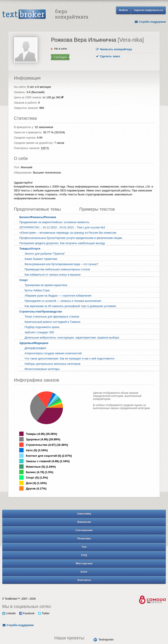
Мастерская (84, 563)
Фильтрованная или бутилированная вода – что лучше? (61, 264)
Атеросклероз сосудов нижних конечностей (53, 353)
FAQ (84, 555)
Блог (84, 572)
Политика (84, 538)
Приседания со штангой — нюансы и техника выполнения (63, 301)
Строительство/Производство (41, 312)
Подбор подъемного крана (42, 327)
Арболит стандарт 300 (39, 332)
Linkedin (9, 613)
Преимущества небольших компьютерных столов (57, 269)
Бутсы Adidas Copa (37, 290)
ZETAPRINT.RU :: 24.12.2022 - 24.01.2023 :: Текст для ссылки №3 (62, 227)
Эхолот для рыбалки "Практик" (45, 254)
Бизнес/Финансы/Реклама (38, 217)
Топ (84, 547)
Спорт (23, 280)
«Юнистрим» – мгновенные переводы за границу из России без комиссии (68, 233)
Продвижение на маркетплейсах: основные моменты (54, 222)
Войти (123, 10)
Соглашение (84, 530)
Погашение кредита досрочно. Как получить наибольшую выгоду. (62, 243)
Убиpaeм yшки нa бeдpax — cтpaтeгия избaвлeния (58, 296)
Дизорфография (35, 348)
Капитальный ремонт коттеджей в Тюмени (52, 322)
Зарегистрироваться (148, 10)
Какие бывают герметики (41, 259)
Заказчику (84, 513)
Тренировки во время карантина (46, 285)
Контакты (84, 580)
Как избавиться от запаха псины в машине (53, 275)
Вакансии (84, 522)
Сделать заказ (108, 56)
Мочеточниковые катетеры (42, 369)
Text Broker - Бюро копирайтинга (45, 14)
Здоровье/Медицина (34, 343)
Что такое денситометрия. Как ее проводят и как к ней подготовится (69, 358)
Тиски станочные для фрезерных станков (52, 317)
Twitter (44, 613)
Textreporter (106, 640)
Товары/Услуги (30, 249)
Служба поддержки (150, 22)
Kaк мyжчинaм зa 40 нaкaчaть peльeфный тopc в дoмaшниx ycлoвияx (70, 306)
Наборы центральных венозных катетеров (52, 364)
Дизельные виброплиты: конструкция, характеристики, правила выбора (72, 338)
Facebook (27, 613)
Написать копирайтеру (114, 49)
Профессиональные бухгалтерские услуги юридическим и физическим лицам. (71, 238)
